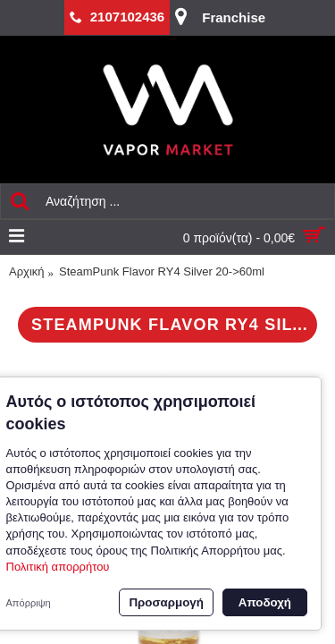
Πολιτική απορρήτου (58, 567)
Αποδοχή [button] (265, 602)
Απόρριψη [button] (29, 603)
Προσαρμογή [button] (166, 602)
